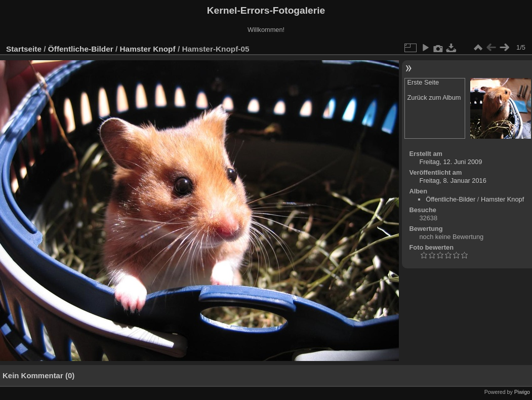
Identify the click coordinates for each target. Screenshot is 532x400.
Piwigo (522, 392)
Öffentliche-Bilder (81, 49)
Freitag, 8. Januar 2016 (453, 181)
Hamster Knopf (148, 49)
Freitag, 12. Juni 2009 (451, 162)
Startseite (24, 49)
